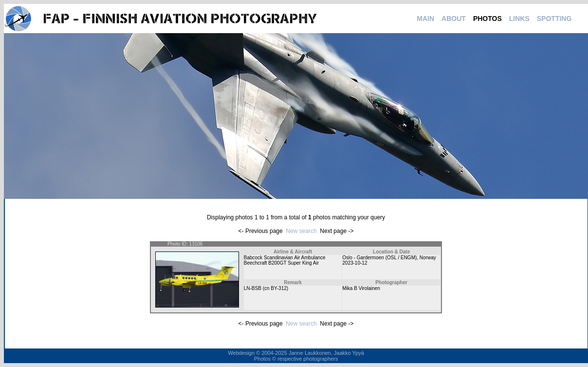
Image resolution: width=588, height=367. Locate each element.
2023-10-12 (355, 263)
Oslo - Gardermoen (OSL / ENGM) (379, 258)
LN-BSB (253, 288)
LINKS (519, 19)
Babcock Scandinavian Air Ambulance (285, 258)
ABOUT (454, 19)
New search (301, 231)
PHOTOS (487, 19)
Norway (428, 258)
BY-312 (278, 288)
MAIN (425, 19)
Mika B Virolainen (361, 288)
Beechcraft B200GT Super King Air (281, 263)
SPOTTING (554, 19)
